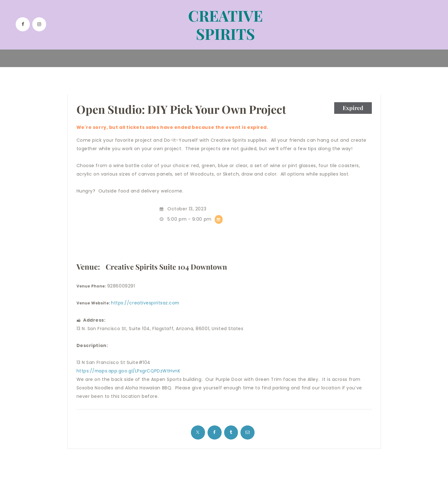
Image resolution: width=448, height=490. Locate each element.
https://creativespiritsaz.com (145, 303)
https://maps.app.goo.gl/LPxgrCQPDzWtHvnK (129, 371)
